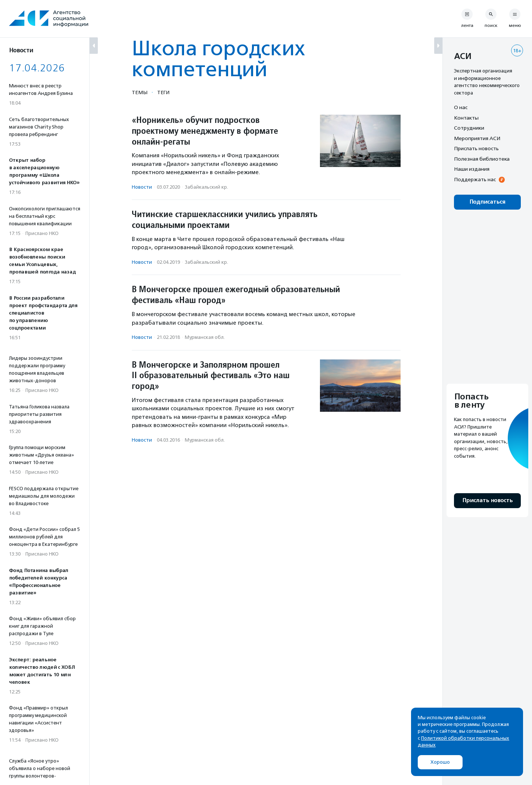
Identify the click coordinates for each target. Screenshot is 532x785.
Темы (140, 92)
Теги (163, 92)
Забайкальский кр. (206, 187)
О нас (461, 107)
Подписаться (487, 202)
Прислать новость (476, 148)
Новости (142, 187)
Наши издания (472, 169)
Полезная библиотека (482, 159)
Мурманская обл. (205, 337)
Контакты (466, 118)
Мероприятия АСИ (477, 138)
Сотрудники (469, 128)
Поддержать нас (475, 179)
